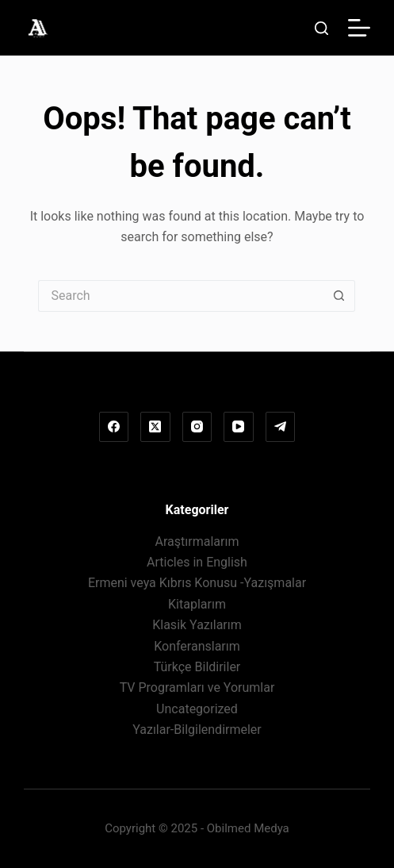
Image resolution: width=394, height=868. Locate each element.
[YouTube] (239, 427)
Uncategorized (197, 709)
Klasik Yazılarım (197, 625)
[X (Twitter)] (155, 427)
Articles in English (197, 562)
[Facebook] (114, 427)
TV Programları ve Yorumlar (197, 687)
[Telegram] (281, 427)
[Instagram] (197, 427)
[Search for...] (181, 296)
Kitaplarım (197, 604)
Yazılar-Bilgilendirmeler (197, 730)
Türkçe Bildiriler (197, 667)
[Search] (321, 28)
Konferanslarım (197, 646)
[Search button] (339, 296)
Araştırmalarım (197, 542)
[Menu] (359, 28)
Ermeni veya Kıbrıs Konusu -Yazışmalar (197, 583)
